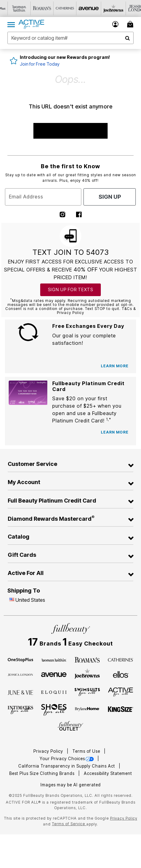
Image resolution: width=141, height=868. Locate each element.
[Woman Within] (54, 659)
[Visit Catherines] (80, 8)
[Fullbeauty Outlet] (70, 726)
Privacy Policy (49, 751)
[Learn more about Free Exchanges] (115, 366)
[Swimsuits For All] (87, 692)
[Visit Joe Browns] (126, 8)
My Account (24, 482)
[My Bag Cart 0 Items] (131, 24)
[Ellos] (121, 674)
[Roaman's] (87, 659)
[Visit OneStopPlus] (11, 8)
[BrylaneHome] (87, 710)
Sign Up (110, 197)
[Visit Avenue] (103, 8)
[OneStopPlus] (20, 659)
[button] (115, 24)
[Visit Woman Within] (34, 8)
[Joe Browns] (87, 674)
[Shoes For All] (54, 709)
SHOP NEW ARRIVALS (70, 131)
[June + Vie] (20, 692)
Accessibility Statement (108, 773)
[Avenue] (54, 674)
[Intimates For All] (20, 710)
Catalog (19, 537)
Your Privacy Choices (67, 759)
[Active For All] (121, 691)
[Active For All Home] (31, 24)
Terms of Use (87, 751)
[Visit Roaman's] (57, 8)
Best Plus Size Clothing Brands (43, 773)
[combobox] (70, 38)
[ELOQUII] (54, 691)
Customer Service (32, 464)
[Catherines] (121, 659)
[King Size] (121, 710)
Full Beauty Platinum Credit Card (52, 501)
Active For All (26, 573)
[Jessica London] (20, 674)
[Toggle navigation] (11, 24)
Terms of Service (69, 824)
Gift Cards (22, 555)
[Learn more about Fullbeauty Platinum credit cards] (115, 432)
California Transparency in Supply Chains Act (67, 766)
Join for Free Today (40, 64)
